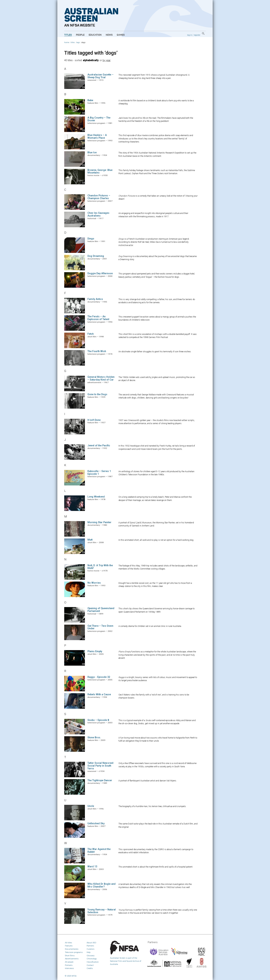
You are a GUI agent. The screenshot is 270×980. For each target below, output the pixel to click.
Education (95, 35)
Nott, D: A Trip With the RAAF (100, 567)
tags (78, 42)
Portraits (69, 965)
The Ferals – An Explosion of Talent (98, 318)
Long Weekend (96, 497)
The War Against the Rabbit (99, 851)
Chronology (92, 959)
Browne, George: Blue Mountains (100, 171)
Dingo (91, 239)
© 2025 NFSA (71, 976)
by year (107, 60)
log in (190, 35)
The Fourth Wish (97, 351)
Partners (90, 946)
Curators (90, 949)
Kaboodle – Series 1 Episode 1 (99, 473)
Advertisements (72, 959)
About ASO (91, 943)
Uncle (91, 806)
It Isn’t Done (94, 420)
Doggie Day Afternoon (100, 273)
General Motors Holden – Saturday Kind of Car (101, 378)
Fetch (91, 334)
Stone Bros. (94, 738)
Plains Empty (95, 651)
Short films (70, 956)
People (80, 35)
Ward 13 (92, 867)
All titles (68, 943)
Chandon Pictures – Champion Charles (99, 197)
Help (89, 952)
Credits (90, 968)
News (109, 35)
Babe (90, 100)
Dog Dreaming (96, 256)
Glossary (91, 956)
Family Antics (95, 299)
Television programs (74, 952)
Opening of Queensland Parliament (101, 610)
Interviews (69, 968)
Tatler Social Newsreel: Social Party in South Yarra (101, 766)
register (197, 35)
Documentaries (72, 949)
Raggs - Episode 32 (99, 677)
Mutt (90, 540)
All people (69, 962)
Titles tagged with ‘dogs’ (91, 53)
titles (73, 42)
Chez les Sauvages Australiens (98, 214)
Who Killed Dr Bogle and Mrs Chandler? (102, 885)
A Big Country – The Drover (99, 119)
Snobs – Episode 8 (98, 720)
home (67, 42)
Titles (68, 35)
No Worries (94, 583)
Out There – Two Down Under (100, 627)
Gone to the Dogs (97, 394)
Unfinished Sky (96, 823)
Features (69, 946)
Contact (90, 965)
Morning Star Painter (99, 522)
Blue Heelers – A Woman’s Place (97, 137)
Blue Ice (92, 153)
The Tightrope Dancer (100, 780)
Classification (93, 962)
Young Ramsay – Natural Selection (102, 911)
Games (121, 35)
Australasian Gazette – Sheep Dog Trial (100, 76)
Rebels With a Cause (99, 694)
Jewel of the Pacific (99, 446)
